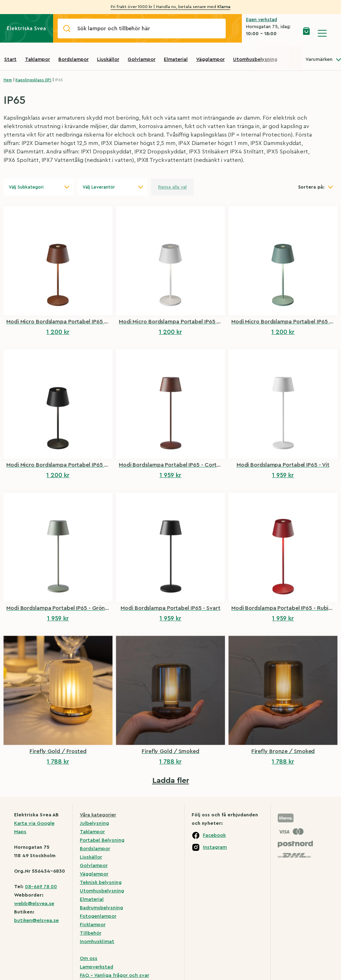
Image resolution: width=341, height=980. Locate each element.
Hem (8, 80)
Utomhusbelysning (255, 59)
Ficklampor (93, 925)
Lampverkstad (96, 967)
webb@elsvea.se (34, 904)
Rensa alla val (172, 187)
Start (10, 59)
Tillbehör (91, 933)
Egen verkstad (262, 20)
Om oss (89, 959)
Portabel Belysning (102, 840)
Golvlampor (141, 59)
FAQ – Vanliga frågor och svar (114, 975)
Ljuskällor (108, 59)
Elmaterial (176, 59)
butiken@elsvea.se (36, 921)
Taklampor (37, 59)
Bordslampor (73, 59)
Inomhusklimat (97, 942)
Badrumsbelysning (101, 908)
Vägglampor (210, 59)
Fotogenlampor (98, 916)
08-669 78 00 (41, 887)
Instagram (215, 847)
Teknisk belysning (101, 883)
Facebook (214, 835)
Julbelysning (94, 823)
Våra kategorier (98, 815)
